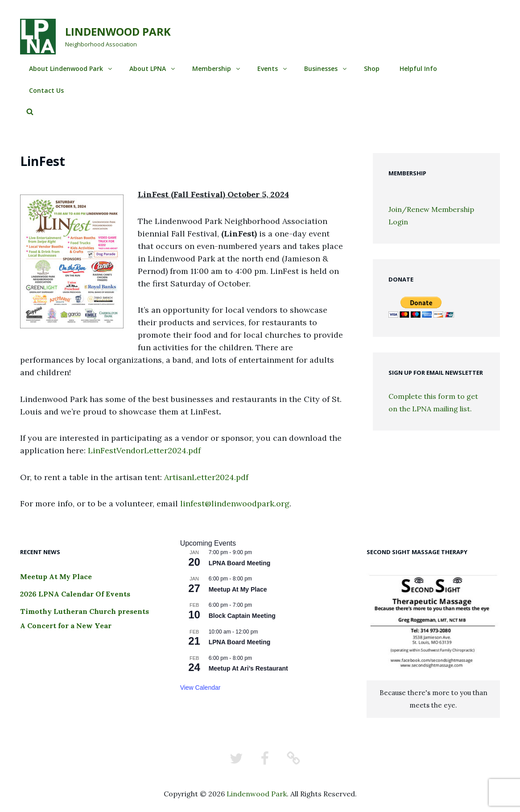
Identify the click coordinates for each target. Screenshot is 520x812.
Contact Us (46, 90)
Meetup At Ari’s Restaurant (248, 668)
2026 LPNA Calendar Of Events (75, 594)
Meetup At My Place (56, 576)
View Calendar (200, 688)
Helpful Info (418, 68)
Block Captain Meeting (242, 616)
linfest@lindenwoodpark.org (235, 503)
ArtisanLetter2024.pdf (206, 477)
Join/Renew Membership (431, 209)
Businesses (326, 68)
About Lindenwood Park (71, 68)
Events (273, 68)
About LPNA (153, 68)
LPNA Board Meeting (240, 563)
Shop (372, 68)
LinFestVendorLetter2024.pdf (144, 450)
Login (398, 222)
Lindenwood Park (118, 31)
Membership (217, 68)
